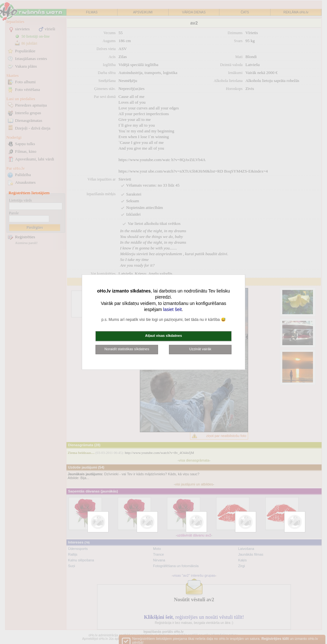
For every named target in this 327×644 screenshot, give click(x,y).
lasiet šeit (172, 310)
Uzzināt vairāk (200, 349)
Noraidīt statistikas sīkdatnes (127, 349)
